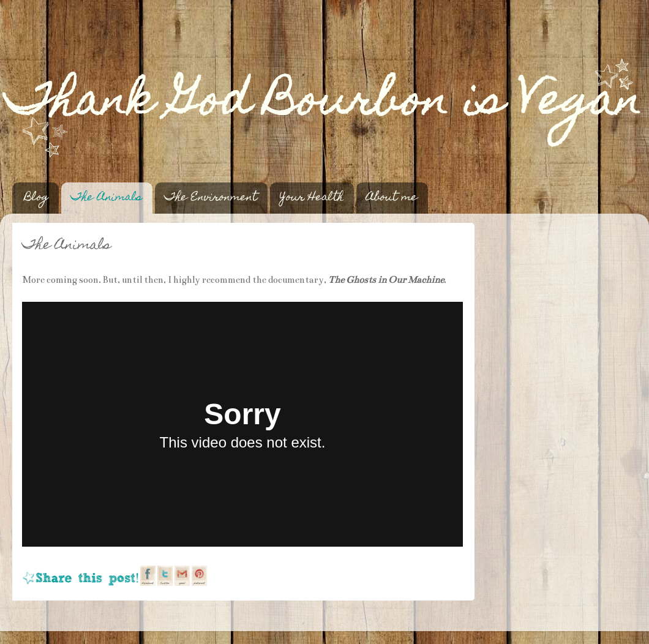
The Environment (211, 198)
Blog (36, 198)
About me (392, 198)
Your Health (312, 198)
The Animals (107, 198)
